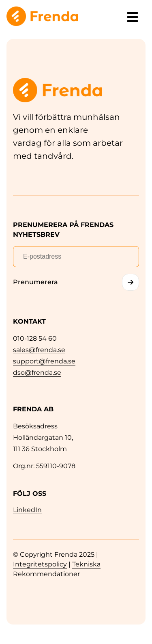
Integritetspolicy (40, 564)
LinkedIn (27, 510)
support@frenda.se (44, 361)
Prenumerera (35, 282)
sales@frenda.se (39, 350)
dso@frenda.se (37, 373)
